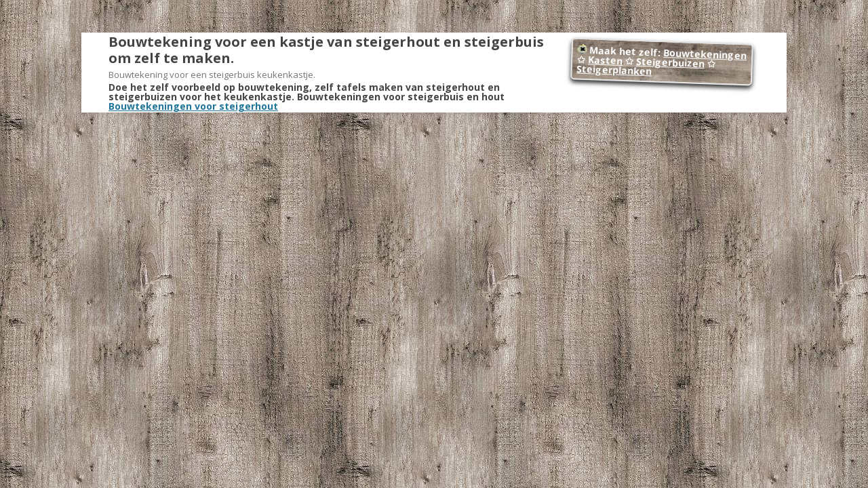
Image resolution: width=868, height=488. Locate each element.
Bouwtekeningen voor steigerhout (193, 106)
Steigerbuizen (671, 63)
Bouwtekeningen (705, 54)
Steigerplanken (614, 70)
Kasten (606, 60)
